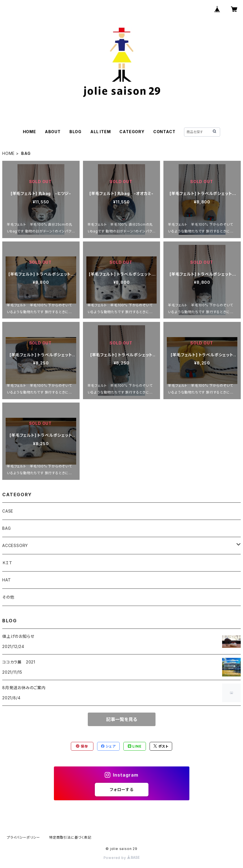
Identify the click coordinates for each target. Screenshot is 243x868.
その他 (8, 597)
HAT (6, 580)
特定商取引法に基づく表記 (70, 837)
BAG (6, 528)
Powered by (122, 858)
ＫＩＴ (7, 563)
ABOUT (53, 132)
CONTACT (164, 132)
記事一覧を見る (122, 719)
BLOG (75, 132)
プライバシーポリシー (23, 837)
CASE (8, 511)
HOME (29, 132)
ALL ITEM (100, 132)
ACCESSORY (15, 545)
